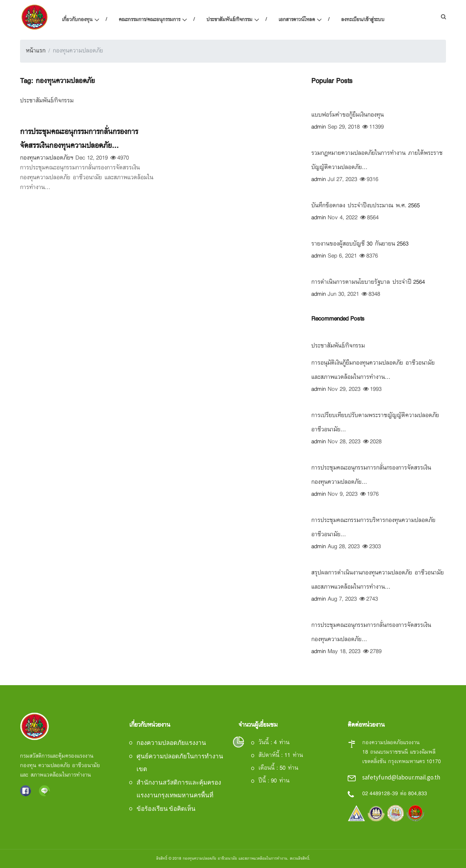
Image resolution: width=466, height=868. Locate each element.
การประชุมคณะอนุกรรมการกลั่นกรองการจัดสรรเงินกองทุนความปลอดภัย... (79, 139)
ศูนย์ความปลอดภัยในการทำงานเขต (180, 763)
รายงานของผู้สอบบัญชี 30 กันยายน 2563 (360, 244)
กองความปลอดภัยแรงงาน (171, 743)
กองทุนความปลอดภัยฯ (47, 158)
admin (319, 127)
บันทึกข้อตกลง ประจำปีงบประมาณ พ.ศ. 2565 (366, 206)
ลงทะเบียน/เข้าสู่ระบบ (363, 20)
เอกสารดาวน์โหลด (297, 20)
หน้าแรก (36, 51)
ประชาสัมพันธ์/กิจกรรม (229, 20)
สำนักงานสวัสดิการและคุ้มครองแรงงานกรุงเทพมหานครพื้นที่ (179, 789)
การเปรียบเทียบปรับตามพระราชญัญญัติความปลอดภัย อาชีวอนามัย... (375, 423)
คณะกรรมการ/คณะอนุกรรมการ (149, 20)
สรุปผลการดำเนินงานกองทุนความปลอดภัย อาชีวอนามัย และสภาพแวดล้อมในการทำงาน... (378, 580)
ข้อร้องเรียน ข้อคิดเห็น (166, 809)
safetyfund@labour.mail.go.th (401, 777)
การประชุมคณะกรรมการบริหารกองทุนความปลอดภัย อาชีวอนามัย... (373, 528)
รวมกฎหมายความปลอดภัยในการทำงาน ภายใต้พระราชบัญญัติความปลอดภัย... (377, 160)
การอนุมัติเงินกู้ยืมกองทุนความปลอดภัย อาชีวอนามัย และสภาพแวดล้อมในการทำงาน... (373, 370)
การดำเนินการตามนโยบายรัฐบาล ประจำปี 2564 (368, 282)
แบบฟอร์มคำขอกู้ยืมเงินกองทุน (347, 115)
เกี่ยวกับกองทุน (77, 20)
